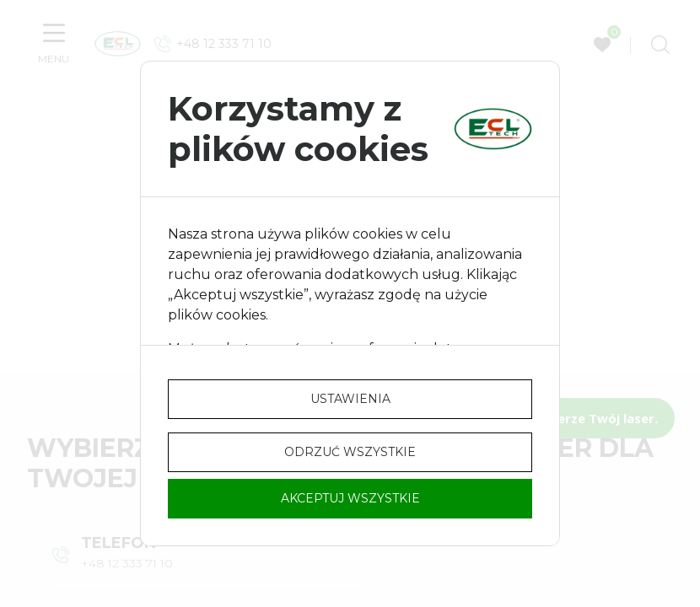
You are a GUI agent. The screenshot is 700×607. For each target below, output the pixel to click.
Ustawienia (350, 399)
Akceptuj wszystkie (350, 498)
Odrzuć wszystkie (350, 452)
